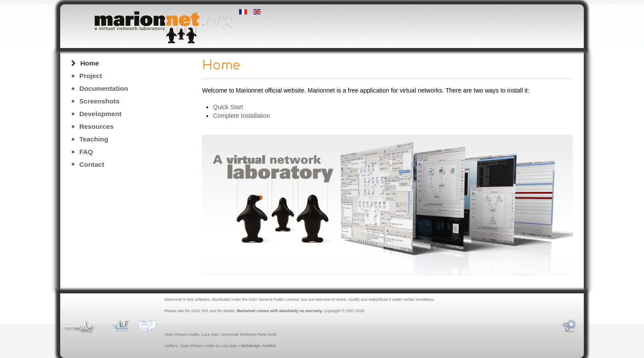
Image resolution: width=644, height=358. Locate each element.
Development (101, 114)
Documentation (104, 88)
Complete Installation (241, 116)
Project (91, 76)
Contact (92, 164)
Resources (97, 126)
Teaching (94, 139)
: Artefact (258, 346)
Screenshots (99, 101)
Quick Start (228, 107)
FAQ (86, 152)
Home (90, 63)
